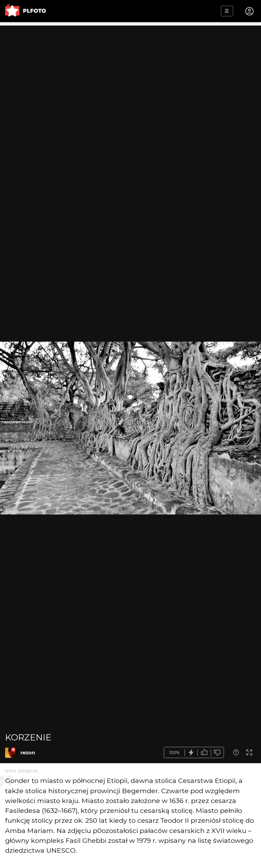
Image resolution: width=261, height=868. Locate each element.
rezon (28, 752)
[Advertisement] (130, 73)
